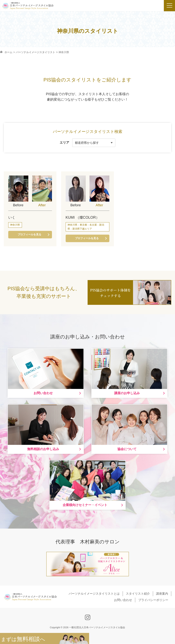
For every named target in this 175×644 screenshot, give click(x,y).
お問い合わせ (123, 600)
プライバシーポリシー (153, 600)
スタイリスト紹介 (138, 594)
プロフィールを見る (29, 235)
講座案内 (162, 594)
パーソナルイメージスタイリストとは (94, 594)
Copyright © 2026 (88, 628)
